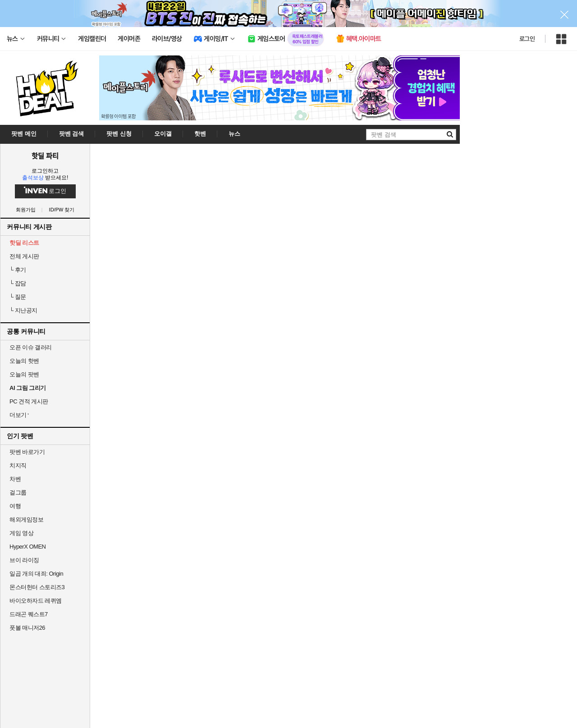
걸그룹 (18, 492)
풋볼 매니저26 (27, 628)
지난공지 (23, 310)
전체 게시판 (24, 256)
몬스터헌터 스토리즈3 (37, 587)
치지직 (18, 465)
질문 (18, 297)
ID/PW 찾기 (62, 210)
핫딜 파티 (45, 156)
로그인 (527, 39)
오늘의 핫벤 (24, 361)
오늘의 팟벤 (24, 374)
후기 (18, 270)
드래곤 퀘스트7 (29, 614)
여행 (15, 506)
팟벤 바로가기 (27, 452)
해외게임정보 (26, 520)
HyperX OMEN (27, 547)
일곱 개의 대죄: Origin (36, 574)
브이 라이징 (24, 560)
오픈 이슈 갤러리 (31, 347)
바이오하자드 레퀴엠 (36, 601)
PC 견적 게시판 (29, 401)
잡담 (18, 283)
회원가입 (26, 210)
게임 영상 (21, 533)
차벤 (15, 479)
